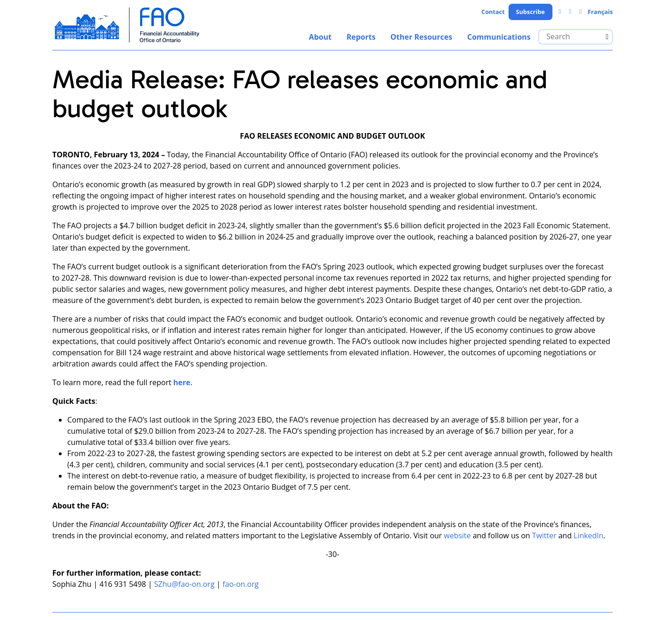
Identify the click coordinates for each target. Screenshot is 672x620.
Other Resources (421, 37)
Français (600, 12)
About (320, 37)
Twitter (544, 535)
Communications (499, 37)
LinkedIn (588, 535)
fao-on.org (241, 584)
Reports (361, 37)
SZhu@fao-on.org (184, 584)
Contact (493, 12)
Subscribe (531, 12)
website (458, 535)
